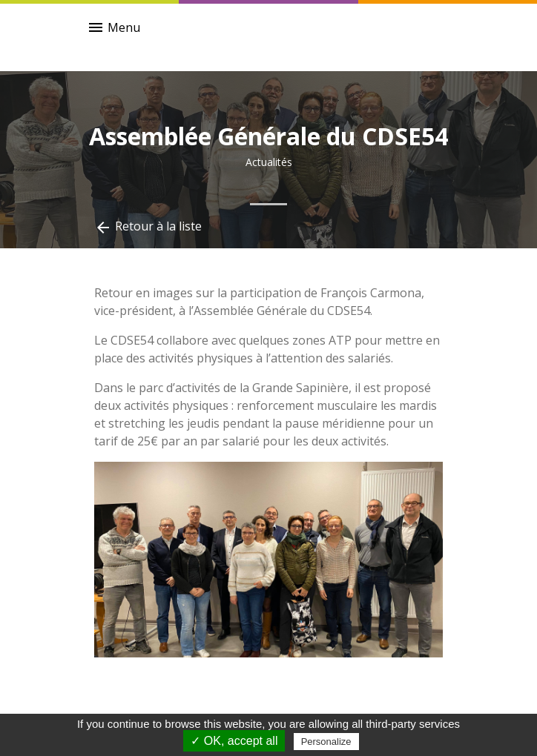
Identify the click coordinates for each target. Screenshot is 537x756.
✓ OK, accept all (234, 741)
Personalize (326, 742)
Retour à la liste (148, 227)
